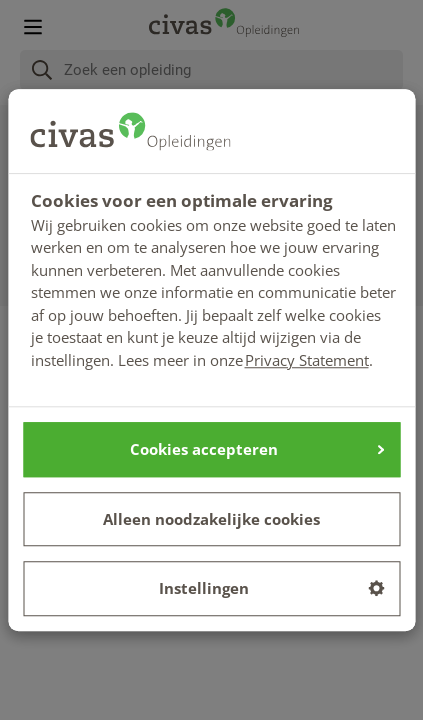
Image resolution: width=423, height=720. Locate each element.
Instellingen (271, 588)
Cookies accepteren (257, 449)
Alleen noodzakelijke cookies (211, 519)
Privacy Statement (307, 360)
